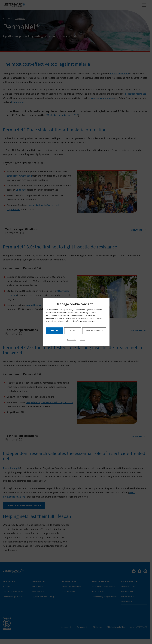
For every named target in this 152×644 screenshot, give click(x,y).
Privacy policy (71, 340)
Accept (55, 331)
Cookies (83, 340)
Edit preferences (95, 331)
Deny (73, 331)
